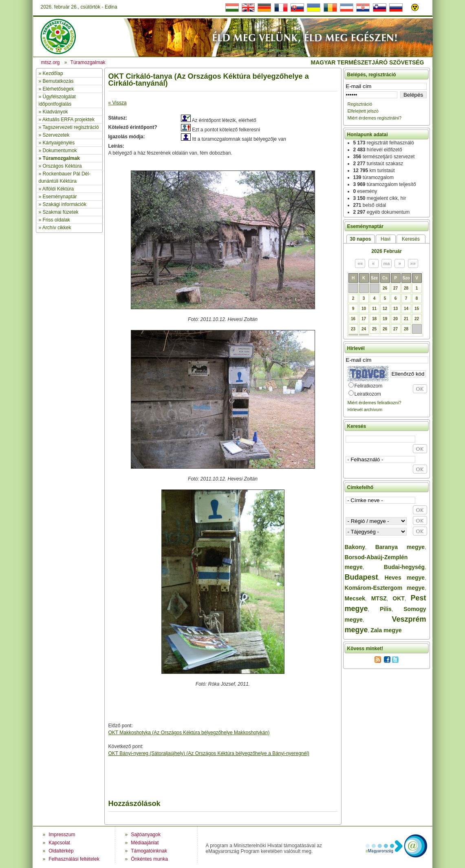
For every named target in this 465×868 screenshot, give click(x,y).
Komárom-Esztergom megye (385, 588)
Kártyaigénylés (59, 143)
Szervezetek (56, 135)
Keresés (411, 239)
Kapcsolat (59, 843)
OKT (399, 598)
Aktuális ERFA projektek (68, 120)
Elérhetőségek (58, 89)
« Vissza (118, 103)
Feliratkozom (369, 386)
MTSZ (379, 598)
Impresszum (62, 835)
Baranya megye (400, 547)
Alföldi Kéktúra (58, 189)
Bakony (355, 547)
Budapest (361, 577)
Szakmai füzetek (61, 212)
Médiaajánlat (145, 843)
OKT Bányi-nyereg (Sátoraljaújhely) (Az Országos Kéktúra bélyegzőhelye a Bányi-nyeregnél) (209, 753)
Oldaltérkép (61, 851)
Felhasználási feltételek (74, 859)
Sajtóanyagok (146, 835)
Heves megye (404, 578)
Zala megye (386, 630)
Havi (386, 239)
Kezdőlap (53, 73)
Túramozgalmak (61, 158)
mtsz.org (51, 62)
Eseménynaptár (60, 197)
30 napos (360, 239)
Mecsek (355, 598)
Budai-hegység (404, 567)
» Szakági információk (63, 204)
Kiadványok (55, 112)
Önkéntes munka (149, 859)
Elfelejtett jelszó (363, 111)
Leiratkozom (368, 394)
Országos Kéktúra (62, 166)
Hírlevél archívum (365, 410)
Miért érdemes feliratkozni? (375, 403)
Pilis (386, 609)
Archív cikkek (57, 228)
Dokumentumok (60, 151)
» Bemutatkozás (56, 81)
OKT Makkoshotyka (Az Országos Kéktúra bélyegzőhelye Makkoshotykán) (189, 733)
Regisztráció (360, 104)
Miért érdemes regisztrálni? (375, 118)
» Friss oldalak (54, 220)
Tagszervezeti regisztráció (71, 127)
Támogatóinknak (149, 851)
